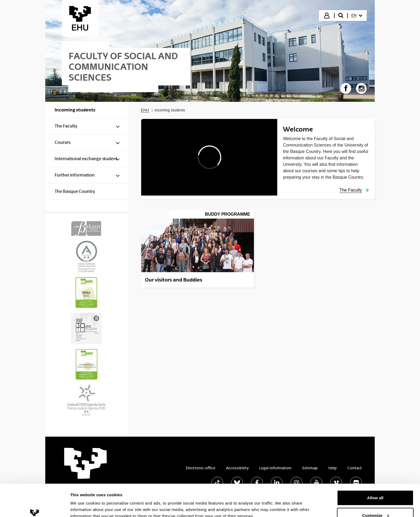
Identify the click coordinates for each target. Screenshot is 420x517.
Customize (376, 485)
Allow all (375, 468)
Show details (83, 501)
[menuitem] (357, 16)
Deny (375, 503)
